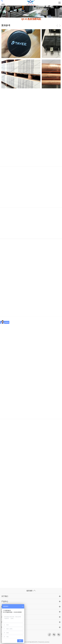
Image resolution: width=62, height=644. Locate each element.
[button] (60, 26)
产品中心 (5, 601)
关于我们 (5, 596)
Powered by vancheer (44, 642)
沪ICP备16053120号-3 (33, 642)
